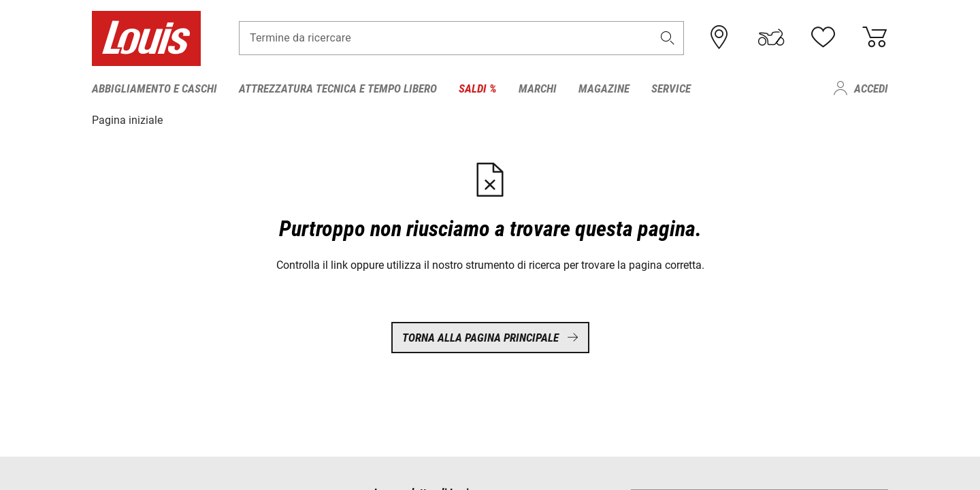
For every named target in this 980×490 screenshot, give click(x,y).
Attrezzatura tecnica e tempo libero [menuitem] (338, 88)
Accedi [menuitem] (871, 88)
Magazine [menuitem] (604, 88)
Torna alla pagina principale (490, 337)
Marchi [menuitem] (538, 88)
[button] (668, 38)
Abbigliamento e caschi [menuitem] (154, 88)
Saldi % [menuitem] (478, 88)
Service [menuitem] (671, 88)
